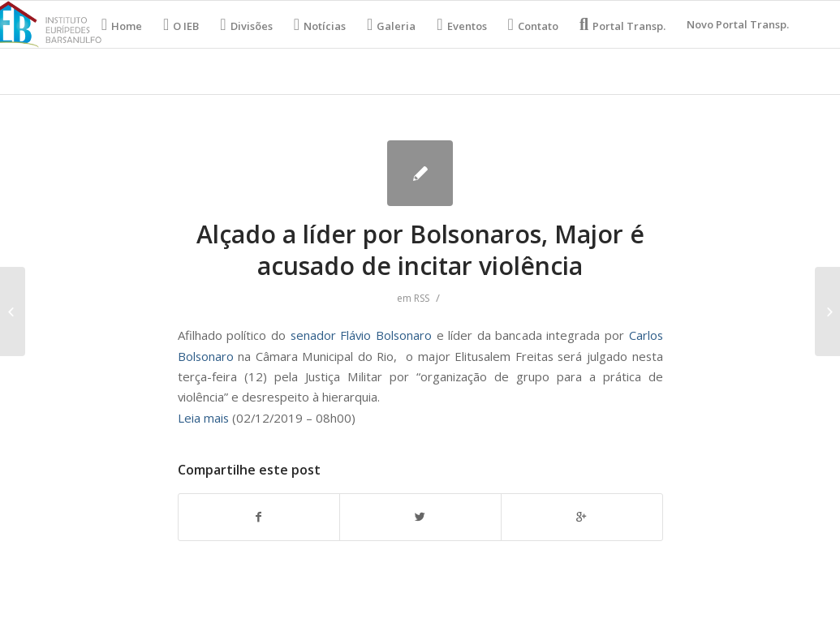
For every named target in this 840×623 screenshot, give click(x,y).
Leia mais (203, 418)
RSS (422, 298)
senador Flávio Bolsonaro (364, 335)
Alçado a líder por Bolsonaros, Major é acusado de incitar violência (420, 250)
